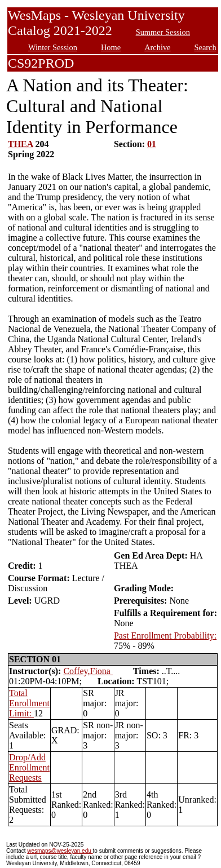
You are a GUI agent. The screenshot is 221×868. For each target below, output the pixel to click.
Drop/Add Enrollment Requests (29, 767)
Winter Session (53, 47)
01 (152, 144)
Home (111, 47)
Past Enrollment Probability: (165, 635)
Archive (157, 47)
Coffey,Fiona (88, 671)
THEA (20, 144)
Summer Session (163, 32)
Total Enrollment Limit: (29, 703)
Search (205, 47)
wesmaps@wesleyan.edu (60, 851)
